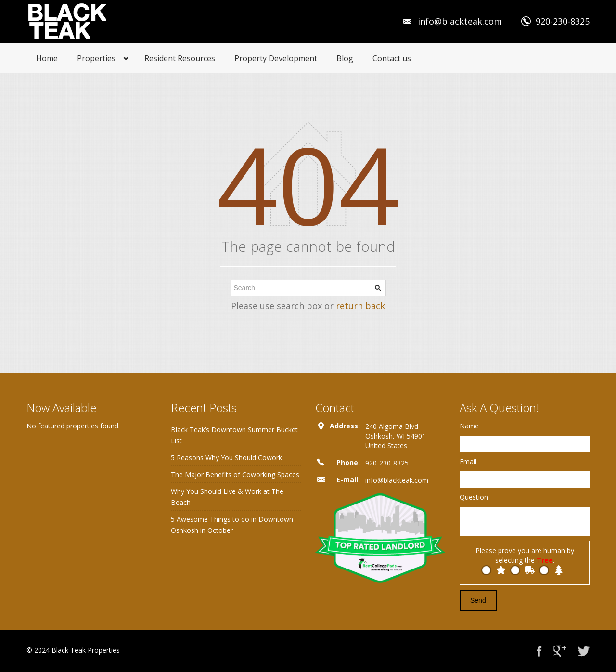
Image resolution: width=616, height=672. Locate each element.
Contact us (392, 58)
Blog (345, 58)
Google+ (560, 651)
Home (47, 58)
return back (360, 306)
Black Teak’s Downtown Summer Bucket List (234, 435)
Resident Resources (180, 58)
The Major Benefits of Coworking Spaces (235, 474)
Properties (96, 58)
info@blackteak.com (460, 21)
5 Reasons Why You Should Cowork (226, 458)
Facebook (539, 651)
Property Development (276, 58)
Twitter (584, 651)
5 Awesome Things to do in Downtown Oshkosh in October (232, 525)
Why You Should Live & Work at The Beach (227, 497)
